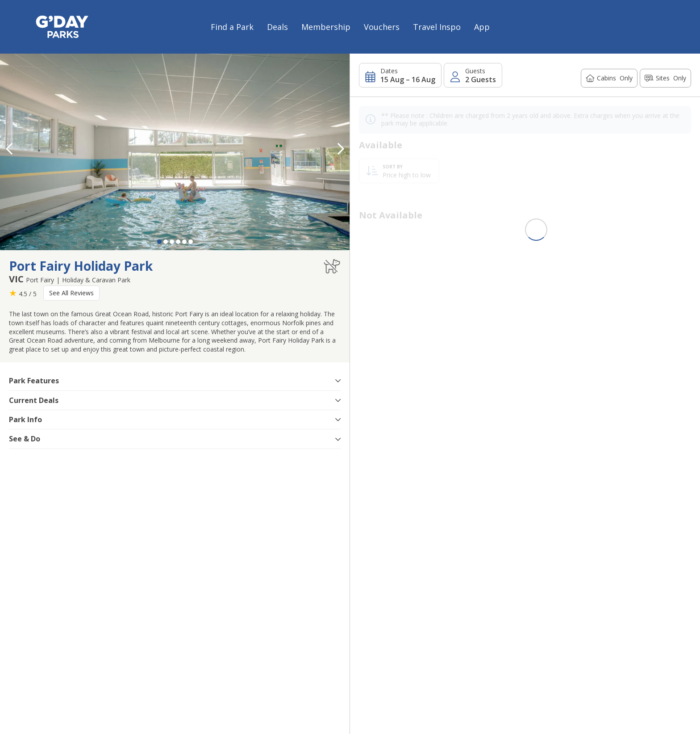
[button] (341, 149)
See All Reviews (71, 293)
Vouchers (382, 27)
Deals (277, 27)
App (482, 27)
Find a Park (232, 27)
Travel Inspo (437, 27)
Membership (326, 27)
